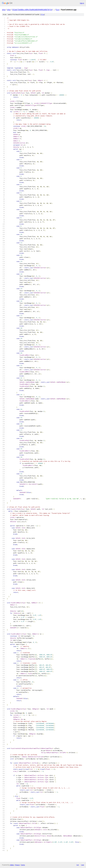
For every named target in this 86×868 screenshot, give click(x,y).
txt (78, 865)
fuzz (58, 10)
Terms (23, 865)
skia (4, 10)
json (82, 865)
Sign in (82, 3)
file (43, 15)
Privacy (17, 865)
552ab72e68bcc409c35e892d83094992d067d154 (32, 10)
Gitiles (12, 865)
